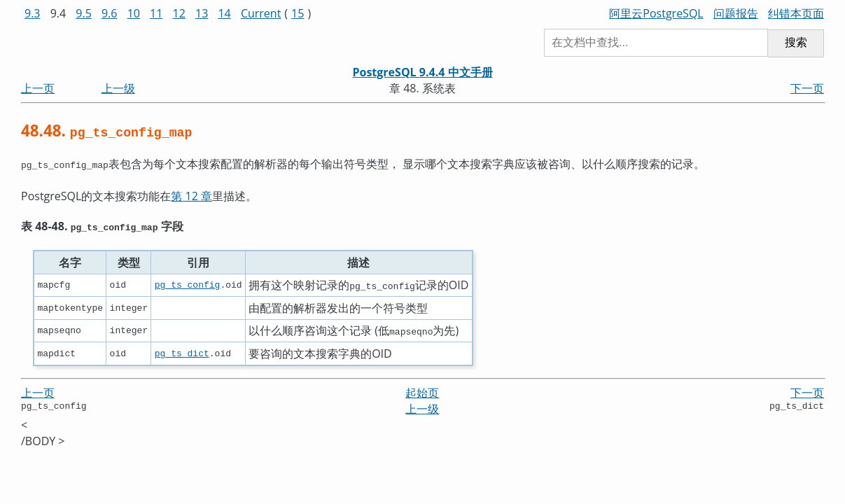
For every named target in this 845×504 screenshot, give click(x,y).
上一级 (118, 88)
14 (224, 13)
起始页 (422, 390)
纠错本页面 (796, 13)
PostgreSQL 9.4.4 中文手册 (422, 72)
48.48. (106, 131)
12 (179, 13)
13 (202, 13)
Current (261, 13)
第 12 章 (191, 195)
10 (134, 13)
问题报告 (736, 13)
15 (298, 13)
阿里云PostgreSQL (656, 13)
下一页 (807, 88)
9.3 (33, 13)
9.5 (84, 13)
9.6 (110, 13)
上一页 (38, 88)
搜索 (796, 42)
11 (156, 13)
